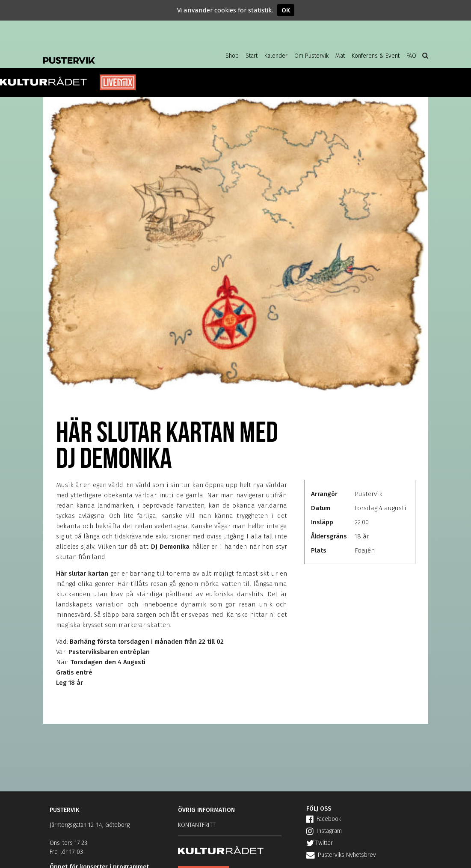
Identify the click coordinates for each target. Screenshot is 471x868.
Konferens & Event (376, 56)
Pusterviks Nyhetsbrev (341, 855)
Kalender (276, 56)
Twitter (320, 843)
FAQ (411, 56)
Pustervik (112, 54)
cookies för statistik (243, 10)
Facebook (324, 819)
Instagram (324, 831)
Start (252, 56)
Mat (340, 56)
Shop (232, 56)
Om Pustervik (311, 56)
